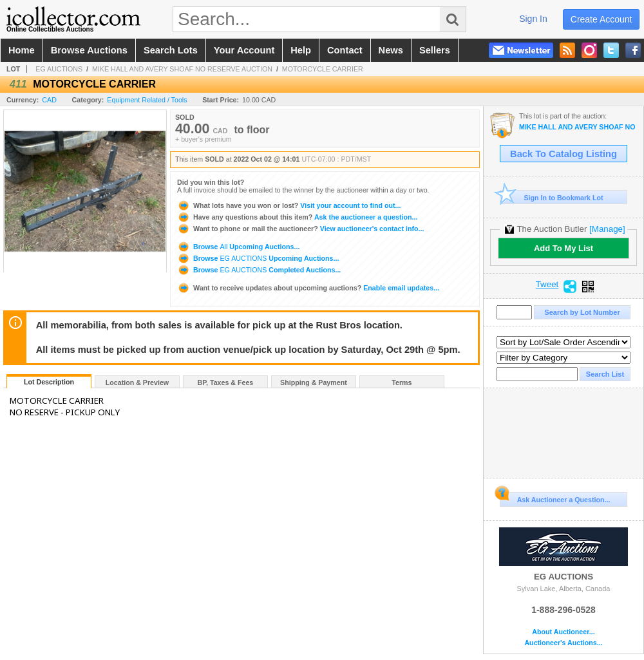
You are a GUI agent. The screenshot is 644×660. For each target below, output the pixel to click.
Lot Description (49, 382)
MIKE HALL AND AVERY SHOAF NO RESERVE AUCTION (182, 69)
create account (601, 19)
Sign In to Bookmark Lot (552, 197)
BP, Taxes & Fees (226, 382)
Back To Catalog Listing (563, 154)
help (301, 50)
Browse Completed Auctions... (259, 270)
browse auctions (89, 50)
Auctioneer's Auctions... (563, 643)
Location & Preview (137, 382)
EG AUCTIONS (59, 69)
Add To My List (563, 248)
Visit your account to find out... (289, 205)
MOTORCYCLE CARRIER (323, 69)
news (391, 50)
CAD (49, 100)
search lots (171, 50)
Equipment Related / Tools (147, 100)
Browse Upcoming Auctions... (238, 247)
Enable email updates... (308, 288)
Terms (402, 382)
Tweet (547, 285)
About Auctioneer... (563, 632)
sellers (435, 50)
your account (244, 50)
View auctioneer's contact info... (300, 229)
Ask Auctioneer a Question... (555, 498)
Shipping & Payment (314, 382)
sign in (533, 19)
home (22, 50)
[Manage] (607, 229)
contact (345, 50)
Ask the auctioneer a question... (297, 217)
